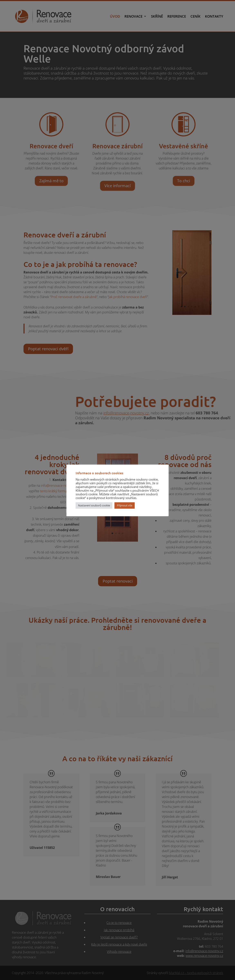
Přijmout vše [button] (125, 505)
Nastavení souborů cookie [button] (94, 505)
